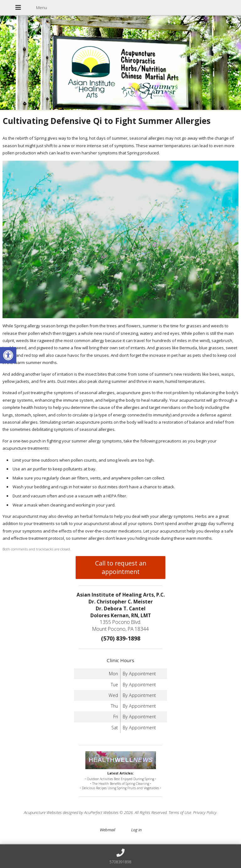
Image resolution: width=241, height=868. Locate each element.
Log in (136, 830)
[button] (8, 355)
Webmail (107, 830)
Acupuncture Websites (43, 812)
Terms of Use (180, 812)
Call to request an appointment (121, 567)
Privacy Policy (205, 812)
